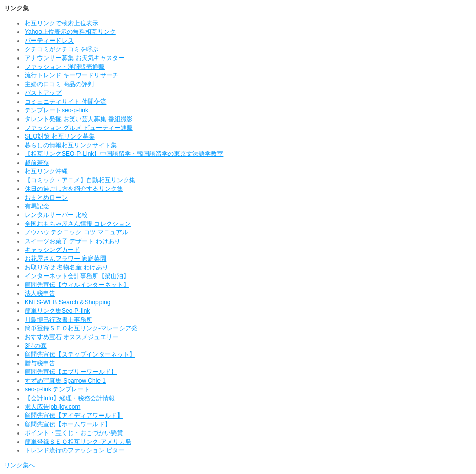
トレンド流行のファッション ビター (75, 450)
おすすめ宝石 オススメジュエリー (72, 337)
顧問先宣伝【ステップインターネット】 (80, 354)
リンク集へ (19, 465)
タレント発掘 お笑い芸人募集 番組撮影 (79, 119)
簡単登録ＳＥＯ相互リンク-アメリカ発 (78, 442)
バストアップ (43, 93)
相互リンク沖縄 (46, 171)
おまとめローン (46, 197)
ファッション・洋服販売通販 (65, 67)
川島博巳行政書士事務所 (58, 320)
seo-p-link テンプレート (57, 389)
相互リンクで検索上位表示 (62, 23)
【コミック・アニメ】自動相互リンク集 (80, 180)
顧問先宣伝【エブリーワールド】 (71, 372)
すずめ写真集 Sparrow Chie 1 (65, 381)
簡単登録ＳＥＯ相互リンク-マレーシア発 (81, 328)
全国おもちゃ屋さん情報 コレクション (78, 224)
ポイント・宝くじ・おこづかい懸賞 (74, 433)
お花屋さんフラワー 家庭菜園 (65, 259)
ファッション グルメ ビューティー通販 (79, 128)
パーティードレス (49, 41)
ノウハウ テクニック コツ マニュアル (76, 232)
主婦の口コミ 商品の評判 (59, 84)
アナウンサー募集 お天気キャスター (75, 58)
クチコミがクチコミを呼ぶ (62, 49)
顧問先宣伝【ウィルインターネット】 (77, 285)
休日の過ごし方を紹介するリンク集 (74, 189)
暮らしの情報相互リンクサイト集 (71, 145)
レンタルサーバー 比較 (56, 215)
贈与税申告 (40, 363)
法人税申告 (40, 293)
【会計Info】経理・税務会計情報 (70, 398)
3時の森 (36, 346)
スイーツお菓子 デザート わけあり (73, 241)
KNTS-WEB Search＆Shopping (67, 302)
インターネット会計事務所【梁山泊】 (77, 276)
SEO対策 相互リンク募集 (60, 136)
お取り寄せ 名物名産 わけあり (66, 267)
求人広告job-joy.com (52, 407)
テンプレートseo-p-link (56, 110)
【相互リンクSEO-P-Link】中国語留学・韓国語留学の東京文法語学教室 (124, 154)
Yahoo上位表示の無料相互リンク (70, 32)
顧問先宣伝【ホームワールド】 (68, 424)
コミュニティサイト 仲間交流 (65, 102)
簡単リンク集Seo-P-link (57, 311)
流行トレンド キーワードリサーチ (72, 75)
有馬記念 (37, 206)
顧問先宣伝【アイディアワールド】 (74, 416)
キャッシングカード (52, 250)
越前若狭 (37, 163)
